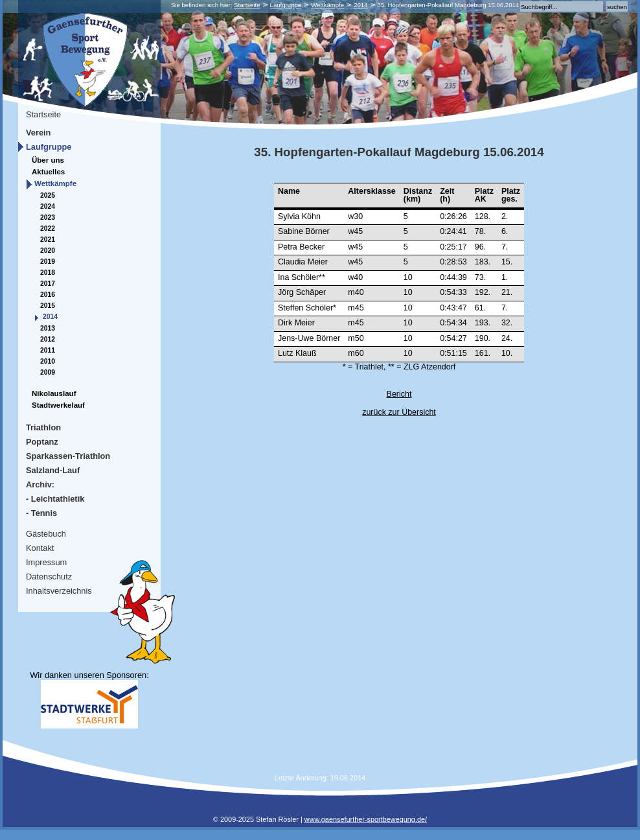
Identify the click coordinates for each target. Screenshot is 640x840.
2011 (48, 350)
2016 (48, 295)
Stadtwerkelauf (58, 405)
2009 (48, 372)
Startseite (247, 5)
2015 (48, 306)
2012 (48, 339)
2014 (360, 5)
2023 (48, 217)
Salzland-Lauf (53, 470)
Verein (38, 133)
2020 (48, 251)
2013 (48, 328)
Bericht (399, 394)
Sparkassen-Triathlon (68, 456)
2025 (48, 195)
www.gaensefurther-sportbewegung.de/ (366, 819)
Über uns (48, 160)
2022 (48, 228)
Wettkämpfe (327, 5)
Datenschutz (49, 577)
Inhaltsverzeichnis (59, 591)
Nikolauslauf (54, 393)
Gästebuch (46, 534)
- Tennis (41, 513)
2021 (48, 239)
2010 (48, 361)
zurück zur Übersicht (399, 412)
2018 (48, 273)
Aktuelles (48, 172)
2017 (48, 284)
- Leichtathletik (55, 499)
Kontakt (40, 548)
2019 (48, 262)
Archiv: (40, 484)
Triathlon (43, 427)
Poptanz (42, 442)
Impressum (46, 562)
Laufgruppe (286, 5)
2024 (48, 206)
